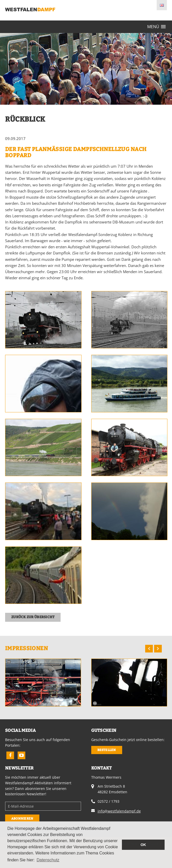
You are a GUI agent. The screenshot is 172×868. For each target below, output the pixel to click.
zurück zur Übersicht (33, 617)
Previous (149, 649)
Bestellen (107, 750)
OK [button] (143, 845)
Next (158, 649)
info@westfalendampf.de (119, 811)
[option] (43, 682)
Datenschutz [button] (48, 860)
